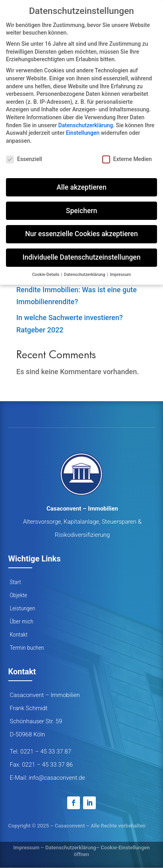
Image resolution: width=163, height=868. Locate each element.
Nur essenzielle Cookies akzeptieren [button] (81, 234)
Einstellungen (83, 133)
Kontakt (19, 635)
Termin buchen (27, 648)
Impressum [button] (120, 275)
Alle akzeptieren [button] (81, 187)
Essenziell (24, 159)
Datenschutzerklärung (71, 848)
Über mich (22, 621)
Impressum (26, 848)
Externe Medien (127, 159)
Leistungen (23, 608)
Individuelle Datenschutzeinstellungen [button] (82, 257)
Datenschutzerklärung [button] (85, 275)
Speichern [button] (81, 211)
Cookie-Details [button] (46, 275)
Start (16, 582)
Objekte (19, 595)
